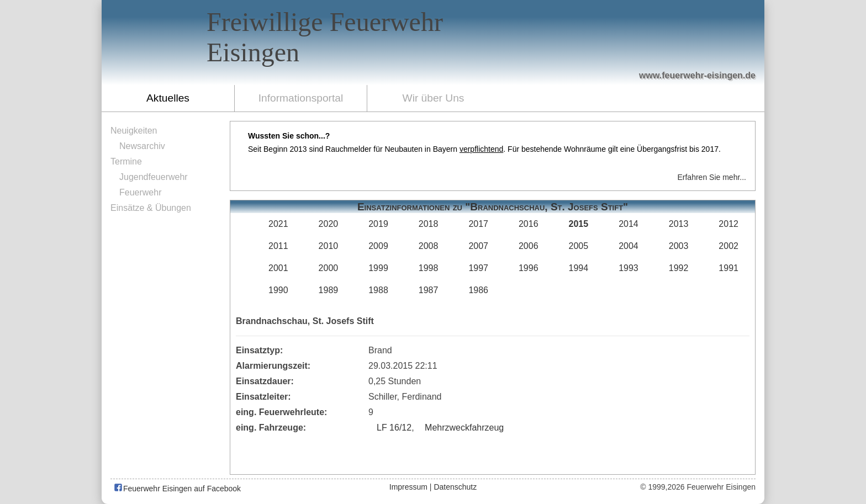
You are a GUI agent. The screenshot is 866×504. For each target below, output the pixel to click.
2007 (478, 246)
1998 (429, 268)
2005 (579, 246)
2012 (728, 224)
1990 (278, 290)
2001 (278, 268)
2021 (278, 224)
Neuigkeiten (134, 131)
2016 (529, 224)
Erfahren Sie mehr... (712, 177)
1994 (579, 268)
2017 (478, 224)
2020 (329, 224)
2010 (329, 246)
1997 (478, 268)
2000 (329, 268)
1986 (478, 290)
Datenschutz (455, 487)
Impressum (408, 487)
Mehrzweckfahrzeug (464, 428)
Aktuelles (168, 98)
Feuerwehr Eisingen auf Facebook (177, 489)
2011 (278, 246)
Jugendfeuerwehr (154, 177)
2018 (429, 224)
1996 (529, 268)
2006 (529, 246)
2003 (679, 246)
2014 (629, 224)
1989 (329, 290)
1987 (429, 290)
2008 (429, 246)
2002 (728, 246)
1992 (679, 268)
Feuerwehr (140, 192)
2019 (378, 224)
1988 (378, 290)
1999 (378, 268)
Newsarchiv (142, 146)
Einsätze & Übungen (151, 208)
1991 (728, 268)
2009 (378, 246)
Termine (126, 161)
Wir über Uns (434, 98)
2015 (579, 224)
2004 (629, 246)
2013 (679, 224)
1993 (629, 268)
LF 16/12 (394, 428)
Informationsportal (301, 98)
